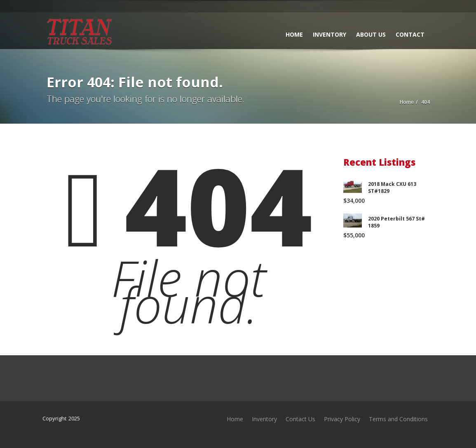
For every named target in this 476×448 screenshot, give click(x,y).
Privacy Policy (342, 419)
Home (294, 34)
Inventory (329, 34)
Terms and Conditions (398, 419)
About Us (371, 34)
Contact (410, 34)
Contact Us (300, 419)
